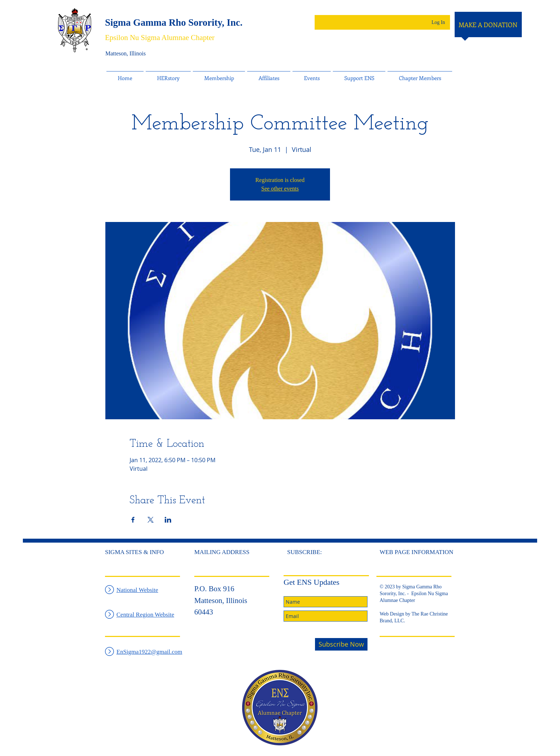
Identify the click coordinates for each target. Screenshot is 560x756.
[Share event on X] (151, 520)
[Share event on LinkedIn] (168, 520)
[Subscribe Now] (341, 644)
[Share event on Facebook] (133, 520)
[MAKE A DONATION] (488, 25)
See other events (280, 189)
